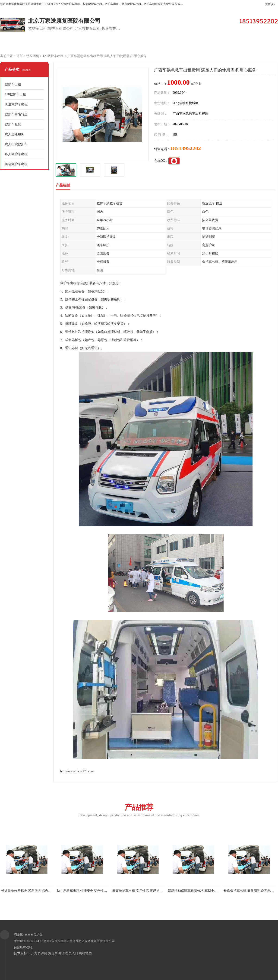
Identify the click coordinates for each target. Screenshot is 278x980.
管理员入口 (70, 953)
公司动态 (217, 44)
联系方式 (20, 56)
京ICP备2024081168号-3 (59, 941)
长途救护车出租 (16, 104)
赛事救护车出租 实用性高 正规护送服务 (141, 891)
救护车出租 (13, 84)
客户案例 (138, 44)
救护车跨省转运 (16, 114)
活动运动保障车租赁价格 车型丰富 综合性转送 (201, 891)
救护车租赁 (13, 124)
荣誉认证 (256, 44)
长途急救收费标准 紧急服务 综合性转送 (30, 891)
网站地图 (85, 953)
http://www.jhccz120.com (77, 771)
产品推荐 (139, 810)
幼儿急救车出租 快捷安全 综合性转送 (84, 891)
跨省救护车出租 (16, 164)
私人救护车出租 (16, 154)
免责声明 (54, 953)
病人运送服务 (15, 134)
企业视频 (98, 44)
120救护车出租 (53, 56)
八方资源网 (39, 953)
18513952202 (186, 148)
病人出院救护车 (16, 144)
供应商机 (59, 44)
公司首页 (20, 44)
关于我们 (177, 44)
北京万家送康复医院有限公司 (95, 941)
